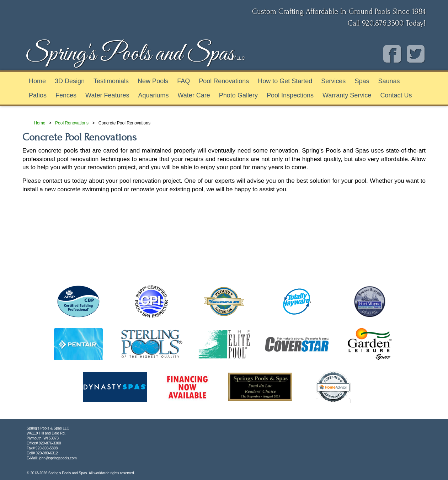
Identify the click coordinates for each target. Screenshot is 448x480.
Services (333, 81)
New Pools (153, 81)
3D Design (70, 81)
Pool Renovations (224, 81)
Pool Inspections (290, 95)
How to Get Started (285, 81)
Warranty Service (347, 95)
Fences (66, 95)
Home (37, 81)
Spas (362, 81)
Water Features (107, 95)
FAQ (183, 81)
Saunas (389, 81)
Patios (38, 95)
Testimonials (111, 81)
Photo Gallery (238, 95)
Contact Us (396, 95)
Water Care (194, 95)
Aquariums (153, 95)
